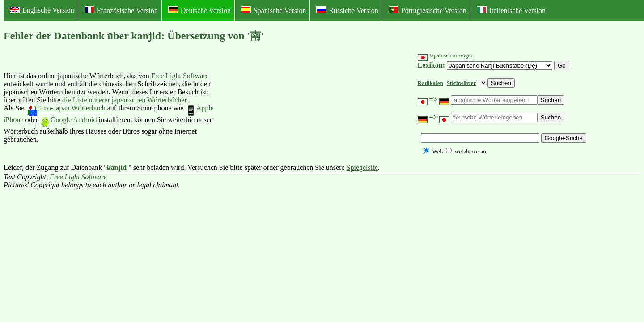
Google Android (68, 120)
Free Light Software (180, 76)
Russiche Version (347, 10)
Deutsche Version (199, 10)
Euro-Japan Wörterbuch (66, 108)
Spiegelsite (362, 167)
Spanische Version (273, 10)
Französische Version (121, 10)
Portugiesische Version (428, 10)
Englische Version (42, 10)
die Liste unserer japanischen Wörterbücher (124, 100)
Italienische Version (511, 10)
